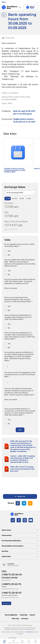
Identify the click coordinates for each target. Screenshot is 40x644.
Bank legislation (11, 615)
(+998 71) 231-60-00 (12, 575)
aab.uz (9, 7)
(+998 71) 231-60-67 (12, 593)
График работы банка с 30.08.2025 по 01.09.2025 (24, 120)
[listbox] (20, 193)
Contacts (25, 619)
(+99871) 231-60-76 (11, 584)
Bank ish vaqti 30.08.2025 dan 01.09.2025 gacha (24, 112)
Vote (20, 430)
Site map (15, 619)
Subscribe (24, 615)
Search (32, 615)
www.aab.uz (30, 632)
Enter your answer (11, 288)
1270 (4, 571)
